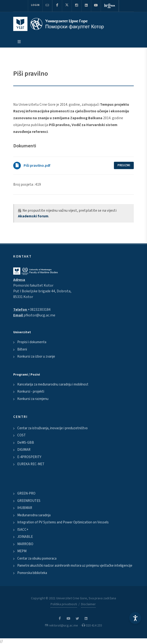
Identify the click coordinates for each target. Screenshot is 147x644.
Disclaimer (88, 604)
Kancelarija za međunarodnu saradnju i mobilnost (53, 384)
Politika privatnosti (64, 604)
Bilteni (22, 349)
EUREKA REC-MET (31, 464)
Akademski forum (33, 216)
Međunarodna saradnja (34, 515)
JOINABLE (25, 537)
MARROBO (25, 544)
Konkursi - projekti (31, 392)
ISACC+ (23, 530)
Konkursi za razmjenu (33, 399)
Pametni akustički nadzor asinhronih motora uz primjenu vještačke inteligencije (75, 566)
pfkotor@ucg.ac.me (39, 315)
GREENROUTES (29, 501)
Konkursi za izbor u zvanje (36, 357)
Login (35, 5)
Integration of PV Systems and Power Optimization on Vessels (63, 522)
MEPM (22, 551)
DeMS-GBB (26, 443)
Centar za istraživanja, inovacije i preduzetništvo (52, 428)
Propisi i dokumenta (32, 342)
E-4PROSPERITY (29, 457)
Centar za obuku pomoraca (37, 559)
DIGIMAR (24, 450)
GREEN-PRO (26, 493)
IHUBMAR (25, 508)
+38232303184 (39, 310)
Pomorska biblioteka (32, 573)
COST (22, 435)
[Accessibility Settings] (135, 618)
